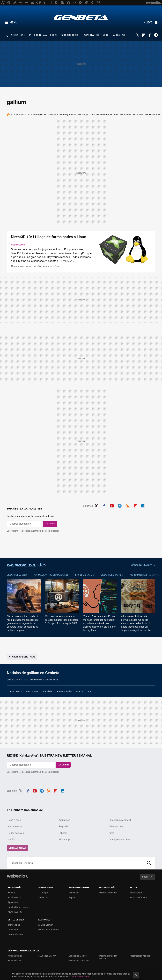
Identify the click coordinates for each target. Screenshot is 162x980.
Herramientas (15, 827)
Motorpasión (136, 893)
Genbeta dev (27, 565)
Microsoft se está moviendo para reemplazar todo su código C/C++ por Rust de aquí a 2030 (62, 620)
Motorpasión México (140, 956)
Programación (70, 115)
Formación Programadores (51, 575)
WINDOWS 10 (91, 35)
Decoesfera (13, 930)
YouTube (104, 115)
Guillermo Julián (30, 266)
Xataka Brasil (14, 961)
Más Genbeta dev (141, 565)
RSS (127, 505)
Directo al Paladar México (108, 957)
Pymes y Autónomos (49, 930)
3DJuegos (43, 893)
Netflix (11, 840)
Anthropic (38, 115)
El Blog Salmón (46, 925)
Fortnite (153, 115)
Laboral (80, 691)
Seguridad (64, 827)
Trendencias (14, 925)
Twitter (137, 35)
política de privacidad (49, 531)
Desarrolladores (112, 575)
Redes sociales (65, 691)
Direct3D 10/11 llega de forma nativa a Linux (48, 237)
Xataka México (15, 956)
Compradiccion (15, 934)
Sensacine (74, 893)
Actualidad (18, 245)
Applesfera (13, 902)
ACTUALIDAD (18, 35)
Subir (145, 877)
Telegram (156, 35)
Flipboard (144, 35)
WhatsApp (64, 840)
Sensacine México (78, 956)
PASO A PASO (119, 35)
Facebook (150, 35)
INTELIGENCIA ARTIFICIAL (43, 35)
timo (90, 691)
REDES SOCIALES (71, 35)
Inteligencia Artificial (120, 840)
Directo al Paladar (108, 893)
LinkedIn (143, 505)
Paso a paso (32, 691)
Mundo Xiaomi (15, 912)
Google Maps (89, 115)
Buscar (149, 863)
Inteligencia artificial (120, 820)
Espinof (73, 897)
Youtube (112, 505)
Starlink (128, 115)
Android (140, 115)
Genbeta (81, 17)
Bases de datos (84, 575)
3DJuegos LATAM (47, 956)
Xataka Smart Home (18, 907)
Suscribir (50, 524)
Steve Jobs (53, 115)
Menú (13, 22)
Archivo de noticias (24, 657)
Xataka (11, 893)
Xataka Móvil (14, 897)
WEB (105, 35)
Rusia (116, 115)
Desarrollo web (17, 575)
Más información (80, 976)
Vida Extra (43, 897)
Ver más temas (17, 848)
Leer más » (68, 261)
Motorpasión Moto (139, 897)
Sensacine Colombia (79, 961)
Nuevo (148, 22)
